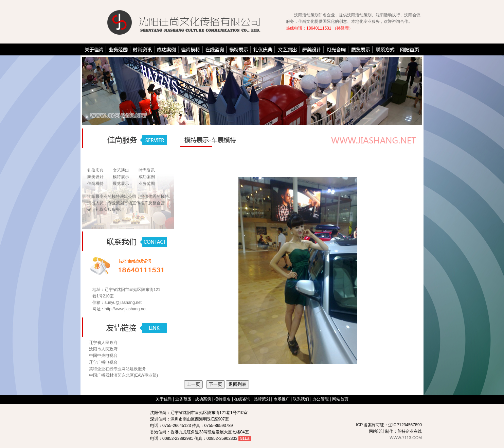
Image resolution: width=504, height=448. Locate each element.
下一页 (215, 384)
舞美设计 (95, 177)
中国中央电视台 (103, 356)
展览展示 (121, 184)
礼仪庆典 (95, 170)
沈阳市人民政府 (103, 349)
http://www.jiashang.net (125, 309)
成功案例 (147, 177)
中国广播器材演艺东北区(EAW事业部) (123, 375)
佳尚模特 (95, 184)
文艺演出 (121, 170)
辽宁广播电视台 (103, 362)
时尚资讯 (147, 170)
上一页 (193, 384)
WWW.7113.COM (406, 438)
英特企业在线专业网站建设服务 (118, 369)
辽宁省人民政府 (103, 343)
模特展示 (121, 177)
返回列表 (237, 384)
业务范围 (147, 184)
